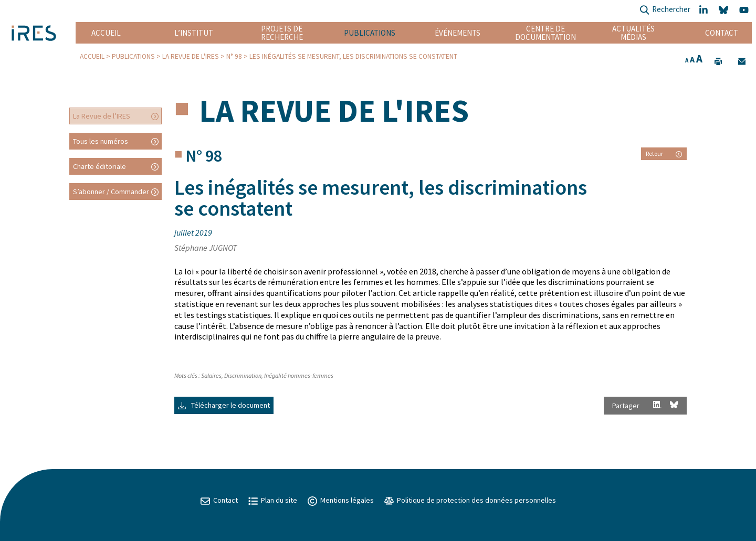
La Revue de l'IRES (191, 56)
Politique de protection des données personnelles (470, 500)
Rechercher (665, 10)
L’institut (194, 33)
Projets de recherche (282, 33)
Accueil (106, 33)
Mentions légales (341, 500)
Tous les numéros (101, 141)
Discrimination (243, 375)
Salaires (211, 375)
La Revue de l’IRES (102, 116)
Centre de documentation (546, 33)
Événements (458, 33)
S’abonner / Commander (111, 192)
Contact (722, 33)
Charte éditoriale (99, 166)
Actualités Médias (633, 33)
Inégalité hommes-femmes (299, 375)
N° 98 (234, 56)
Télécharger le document (224, 405)
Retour (664, 153)
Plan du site (273, 500)
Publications (370, 33)
